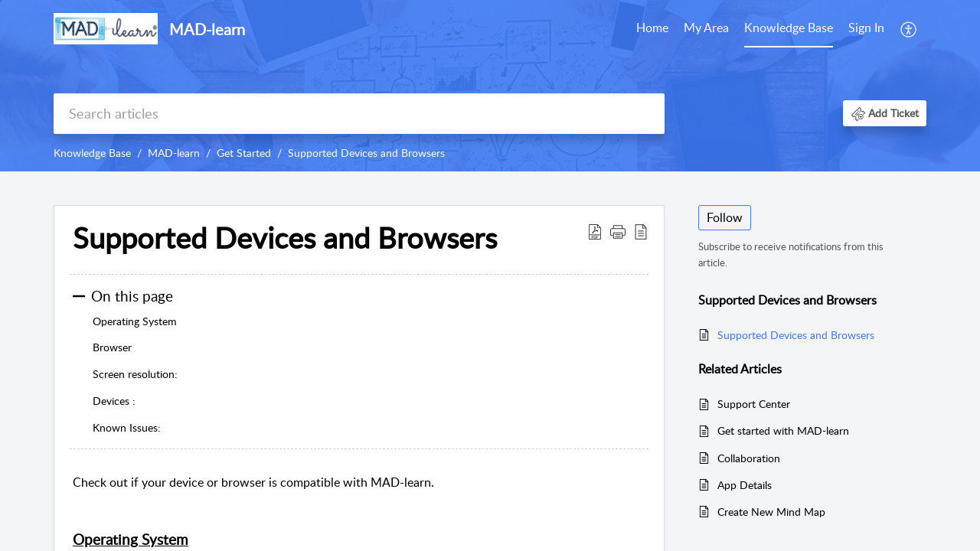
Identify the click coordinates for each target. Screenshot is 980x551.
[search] (359, 114)
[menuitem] (866, 29)
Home (652, 28)
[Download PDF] (595, 231)
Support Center (754, 404)
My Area (706, 28)
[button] (885, 113)
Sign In (866, 28)
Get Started (244, 153)
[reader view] (641, 231)
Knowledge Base (789, 28)
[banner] (490, 86)
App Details (745, 485)
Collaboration (749, 458)
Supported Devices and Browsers (366, 153)
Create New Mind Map (771, 512)
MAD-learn (174, 153)
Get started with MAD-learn (783, 430)
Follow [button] (725, 217)
